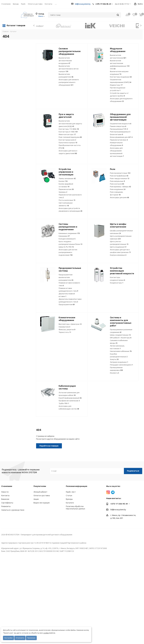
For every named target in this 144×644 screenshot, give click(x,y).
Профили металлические (69, 401)
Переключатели (66, 189)
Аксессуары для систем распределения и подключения (68, 252)
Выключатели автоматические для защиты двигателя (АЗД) (70, 124)
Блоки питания (116, 134)
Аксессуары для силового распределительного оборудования (69, 82)
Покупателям (40, 486)
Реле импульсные (117, 181)
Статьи (69, 496)
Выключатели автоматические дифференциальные (120, 63)
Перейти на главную (49, 446)
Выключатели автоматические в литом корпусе (69, 69)
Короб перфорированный (70, 398)
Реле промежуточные (120, 173)
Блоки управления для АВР (121, 137)
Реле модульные (118, 189)
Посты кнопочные (67, 200)
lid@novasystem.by (81, 4)
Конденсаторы (117, 283)
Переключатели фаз (119, 140)
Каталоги (70, 503)
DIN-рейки (115, 338)
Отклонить (20, 638)
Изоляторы (126, 338)
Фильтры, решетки (67, 329)
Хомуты (114, 359)
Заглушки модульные (119, 362)
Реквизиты (6, 506)
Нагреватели (64, 327)
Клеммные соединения (69, 233)
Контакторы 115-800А (69, 129)
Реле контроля (117, 184)
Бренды (69, 499)
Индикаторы (116, 85)
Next (141, 25)
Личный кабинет (40, 492)
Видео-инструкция (42, 503)
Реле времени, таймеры (120, 187)
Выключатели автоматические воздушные (65, 61)
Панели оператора (118, 126)
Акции (36, 499)
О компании (6, 4)
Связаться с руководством (13, 510)
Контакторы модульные (121, 77)
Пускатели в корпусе (68, 143)
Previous (34, 25)
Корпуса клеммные (118, 255)
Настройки (8, 638)
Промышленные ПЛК (119, 129)
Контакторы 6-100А (68, 132)
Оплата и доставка (42, 496)
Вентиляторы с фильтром (70, 324)
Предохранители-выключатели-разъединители (66, 277)
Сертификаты (7, 503)
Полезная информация (77, 486)
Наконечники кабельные (121, 351)
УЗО (113, 69)
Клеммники (64, 236)
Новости (5, 492)
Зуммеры (63, 192)
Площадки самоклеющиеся (121, 365)
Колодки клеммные (67, 239)
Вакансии (5, 499)
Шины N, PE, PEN (66, 247)
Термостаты (65, 332)
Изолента (114, 373)
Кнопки (63, 181)
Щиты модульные (118, 247)
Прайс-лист (71, 492)
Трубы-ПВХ (64, 403)
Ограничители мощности (121, 124)
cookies (46, 633)
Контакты (5, 496)
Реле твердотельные (120, 178)
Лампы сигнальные (67, 178)
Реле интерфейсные (119, 176)
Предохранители (67, 304)
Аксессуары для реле (119, 197)
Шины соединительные (120, 335)
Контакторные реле (67, 140)
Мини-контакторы (67, 134)
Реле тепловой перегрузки (70, 137)
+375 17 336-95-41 (103, 4)
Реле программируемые (120, 132)
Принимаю (31, 638)
